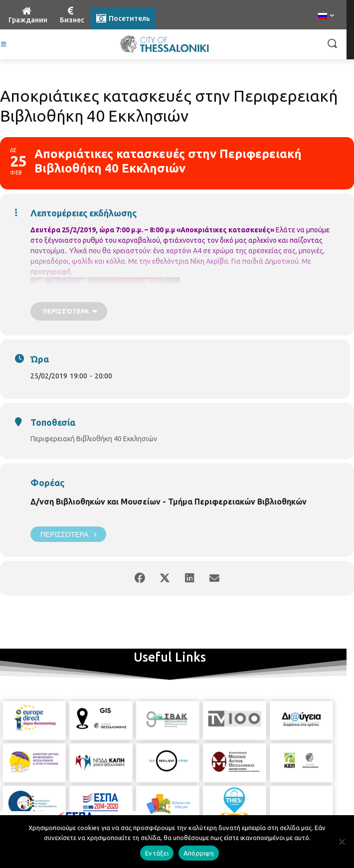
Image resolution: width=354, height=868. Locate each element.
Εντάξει (157, 853)
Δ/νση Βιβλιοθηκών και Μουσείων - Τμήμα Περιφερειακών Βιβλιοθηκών (169, 502)
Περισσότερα (68, 534)
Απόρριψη (199, 853)
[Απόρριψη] (342, 842)
